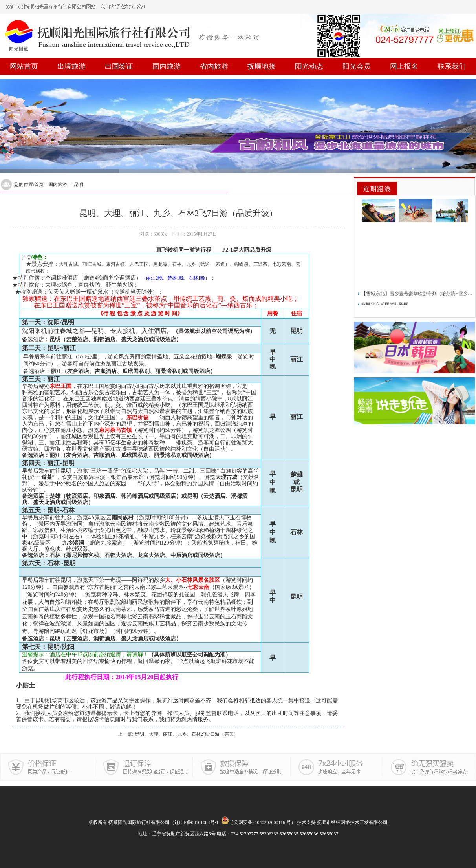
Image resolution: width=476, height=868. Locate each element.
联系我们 (452, 66)
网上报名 (404, 66)
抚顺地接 (262, 66)
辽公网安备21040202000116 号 (256, 822)
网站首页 (24, 66)
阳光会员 (357, 66)
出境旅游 (71, 66)
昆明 (79, 185)
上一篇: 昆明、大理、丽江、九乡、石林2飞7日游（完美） (178, 734)
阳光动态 (309, 66)
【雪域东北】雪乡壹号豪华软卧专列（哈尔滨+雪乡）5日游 (417, 301)
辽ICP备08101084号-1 (197, 822)
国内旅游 (167, 66)
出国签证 (119, 66)
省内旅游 (214, 66)
